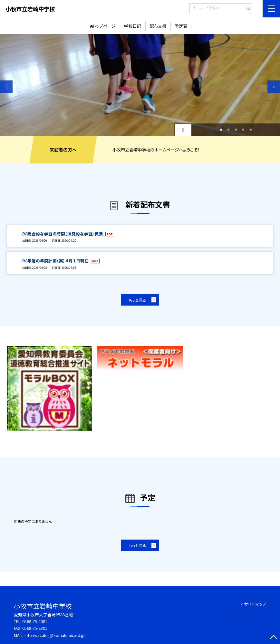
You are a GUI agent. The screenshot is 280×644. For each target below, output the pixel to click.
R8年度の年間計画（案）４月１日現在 (56, 261)
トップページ (104, 26)
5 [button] (251, 130)
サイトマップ (255, 604)
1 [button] (221, 130)
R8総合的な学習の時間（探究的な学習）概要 (63, 234)
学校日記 (132, 26)
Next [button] (274, 87)
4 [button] (243, 130)
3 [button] (236, 130)
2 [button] (229, 130)
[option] (140, 85)
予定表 (181, 26)
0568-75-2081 (35, 621)
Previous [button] (6, 87)
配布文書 (158, 26)
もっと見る (137, 300)
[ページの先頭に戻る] (274, 638)
